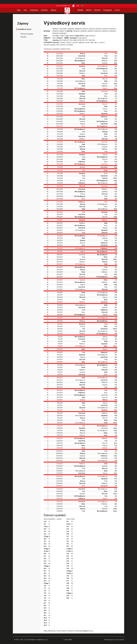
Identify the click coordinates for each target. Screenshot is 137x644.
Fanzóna (44, 10)
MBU (75, 40)
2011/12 (92, 29)
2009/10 (78, 29)
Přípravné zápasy (27, 34)
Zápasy (53, 10)
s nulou (101, 42)
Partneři (97, 10)
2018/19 (76, 31)
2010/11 (85, 29)
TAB (90, 40)
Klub (19, 10)
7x (49, 559)
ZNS (93, 40)
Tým (25, 10)
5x (49, 546)
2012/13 (99, 29)
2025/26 (63, 33)
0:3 (78, 6)
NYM (80, 40)
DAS (61, 40)
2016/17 (62, 31)
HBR (65, 40)
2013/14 (106, 29)
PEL (83, 40)
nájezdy (81, 42)
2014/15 (113, 29)
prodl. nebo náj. (91, 42)
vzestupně (82, 38)
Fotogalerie (108, 10)
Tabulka (23, 37)
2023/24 (112, 31)
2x (49, 526)
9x (49, 576)
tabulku (53, 45)
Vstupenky (34, 10)
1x (49, 522)
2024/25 (55, 33)
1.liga (62, 36)
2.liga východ (90, 36)
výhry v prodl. (72, 42)
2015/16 (55, 31)
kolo (54, 38)
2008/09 (71, 29)
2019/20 (83, 31)
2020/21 (91, 31)
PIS (87, 40)
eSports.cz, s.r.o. (43, 640)
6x (49, 531)
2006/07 (56, 29)
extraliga (56, 36)
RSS (70, 640)
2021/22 (98, 31)
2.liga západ (69, 36)
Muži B (89, 10)
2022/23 (105, 31)
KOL (72, 40)
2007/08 (63, 29)
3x (49, 534)
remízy (63, 42)
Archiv (117, 10)
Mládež (80, 10)
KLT (68, 40)
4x (49, 541)
